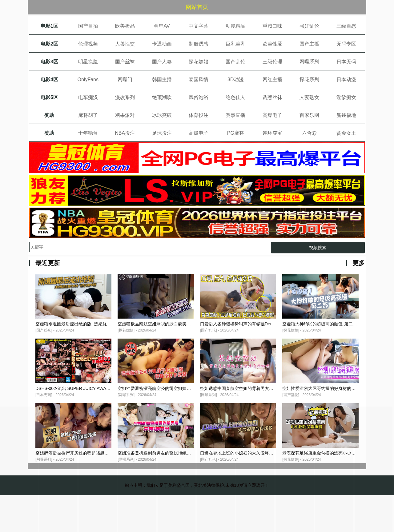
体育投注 (199, 115)
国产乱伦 (235, 62)
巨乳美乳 (235, 44)
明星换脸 (88, 62)
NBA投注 (125, 133)
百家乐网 (309, 115)
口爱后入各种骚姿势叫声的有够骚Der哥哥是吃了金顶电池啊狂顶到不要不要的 (275, 324)
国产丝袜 (125, 62)
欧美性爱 (272, 44)
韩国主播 (162, 79)
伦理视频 (88, 44)
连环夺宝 (272, 133)
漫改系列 (125, 97)
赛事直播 (235, 115)
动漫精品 (235, 26)
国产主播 (309, 44)
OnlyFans (88, 79)
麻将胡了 (88, 115)
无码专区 (346, 44)
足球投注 (162, 133)
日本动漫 (346, 79)
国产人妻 (162, 62)
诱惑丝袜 (272, 97)
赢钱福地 (346, 115)
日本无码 (346, 62)
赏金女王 (346, 133)
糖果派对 (125, 115)
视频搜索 (318, 248)
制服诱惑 (199, 44)
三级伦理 (272, 62)
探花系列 (309, 79)
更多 (359, 263)
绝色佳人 (235, 97)
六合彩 (309, 133)
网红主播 (272, 79)
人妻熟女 (309, 97)
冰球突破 (162, 115)
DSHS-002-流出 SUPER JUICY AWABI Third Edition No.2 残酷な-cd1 (102, 388)
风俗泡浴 (199, 97)
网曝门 (125, 79)
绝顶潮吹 (162, 97)
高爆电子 (272, 115)
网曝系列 (309, 62)
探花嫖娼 (199, 62)
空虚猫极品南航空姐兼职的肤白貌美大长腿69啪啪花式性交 (174, 324)
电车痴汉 (88, 97)
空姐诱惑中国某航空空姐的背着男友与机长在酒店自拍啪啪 (256, 388)
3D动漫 (235, 79)
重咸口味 (272, 26)
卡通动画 (162, 44)
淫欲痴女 (346, 97)
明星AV (162, 26)
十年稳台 (88, 133)
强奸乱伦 (309, 26)
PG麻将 (236, 133)
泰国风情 (199, 79)
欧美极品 (125, 26)
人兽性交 (125, 44)
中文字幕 (199, 26)
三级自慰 (346, 26)
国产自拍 (88, 26)
